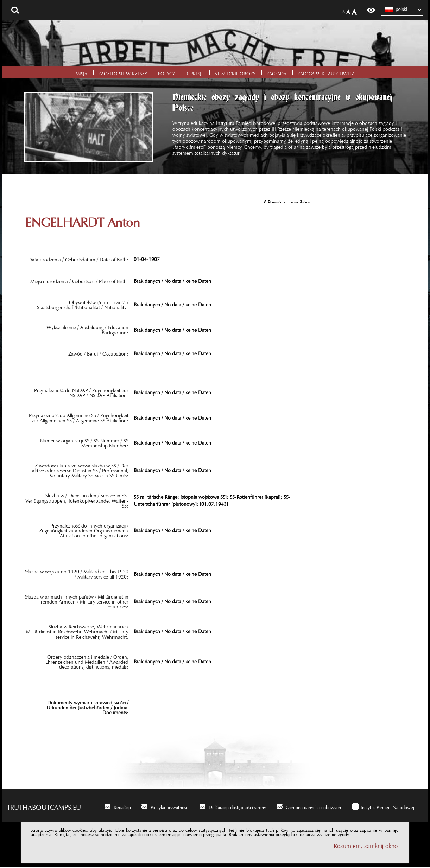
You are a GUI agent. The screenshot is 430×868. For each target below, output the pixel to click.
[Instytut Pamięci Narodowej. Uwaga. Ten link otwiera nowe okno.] (383, 807)
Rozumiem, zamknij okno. (366, 845)
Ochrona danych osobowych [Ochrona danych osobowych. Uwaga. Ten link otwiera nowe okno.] (313, 807)
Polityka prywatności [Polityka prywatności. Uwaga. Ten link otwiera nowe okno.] (170, 807)
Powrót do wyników (289, 202)
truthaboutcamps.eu (44, 806)
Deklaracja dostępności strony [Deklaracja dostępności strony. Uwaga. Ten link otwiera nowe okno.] (237, 807)
